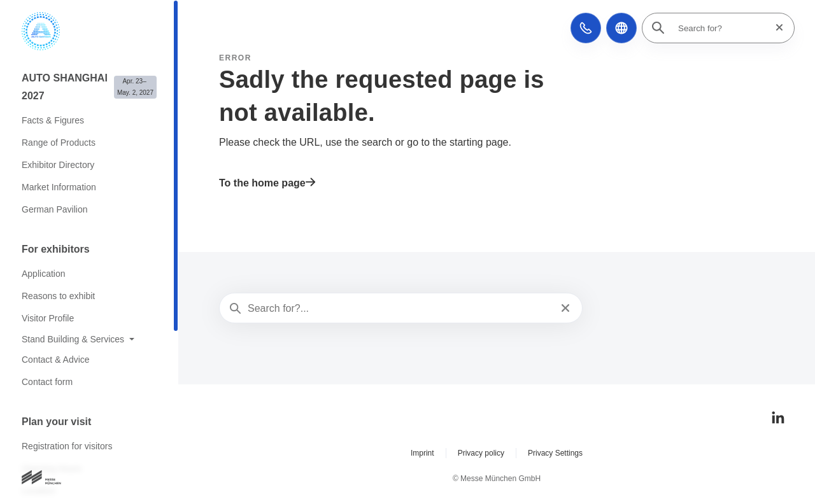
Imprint (422, 453)
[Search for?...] (400, 309)
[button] (586, 28)
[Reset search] (776, 28)
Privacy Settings (555, 453)
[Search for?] (722, 28)
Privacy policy (481, 453)
